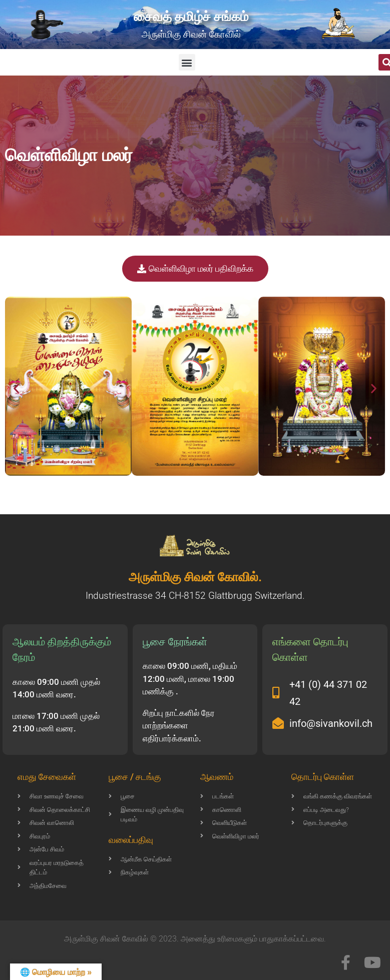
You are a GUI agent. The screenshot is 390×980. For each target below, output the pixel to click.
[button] (187, 62)
